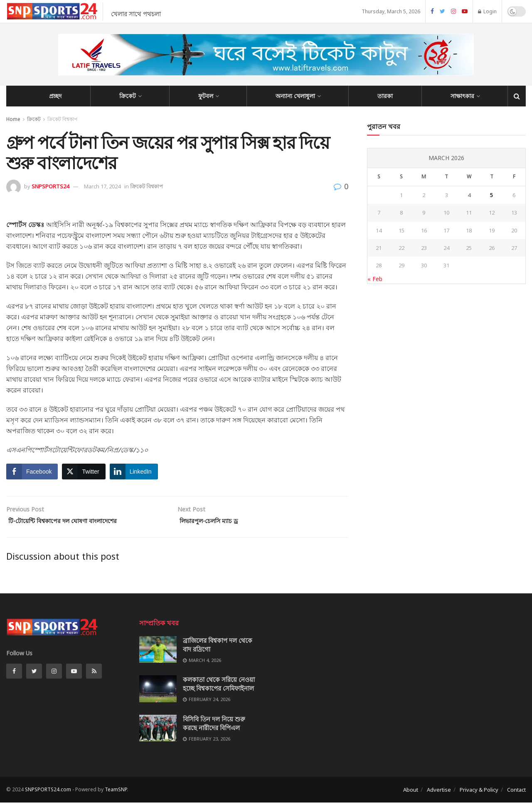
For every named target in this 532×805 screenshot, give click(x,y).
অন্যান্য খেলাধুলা (295, 96)
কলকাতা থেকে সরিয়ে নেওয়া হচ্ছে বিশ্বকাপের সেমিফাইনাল (219, 686)
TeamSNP (116, 792)
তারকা (385, 96)
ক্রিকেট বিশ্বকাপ (62, 119)
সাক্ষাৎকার (462, 96)
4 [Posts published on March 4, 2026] (469, 195)
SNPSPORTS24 (50, 186)
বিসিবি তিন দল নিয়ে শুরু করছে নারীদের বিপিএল (214, 726)
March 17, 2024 (102, 186)
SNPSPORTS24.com (48, 792)
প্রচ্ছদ (55, 96)
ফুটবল (206, 96)
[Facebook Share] (32, 472)
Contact (516, 792)
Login (487, 11)
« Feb (375, 279)
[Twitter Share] (84, 472)
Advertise (439, 792)
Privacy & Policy (479, 792)
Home (13, 119)
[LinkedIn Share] (134, 472)
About (411, 792)
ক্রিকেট (128, 96)
